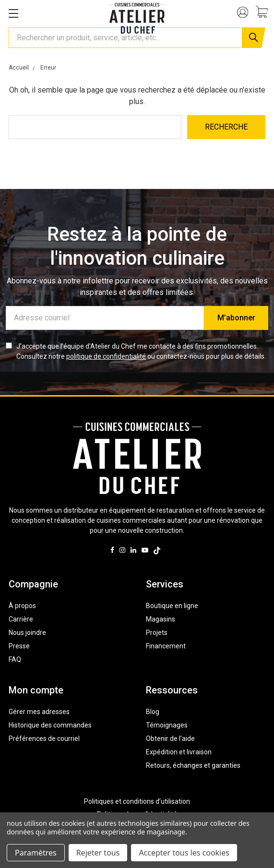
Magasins (161, 619)
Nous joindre (27, 633)
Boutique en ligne (172, 606)
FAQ (15, 659)
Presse (19, 646)
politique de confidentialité (106, 356)
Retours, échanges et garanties (193, 765)
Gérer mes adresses (39, 712)
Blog (153, 712)
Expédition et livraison (179, 752)
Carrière (21, 619)
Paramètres (36, 853)
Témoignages (167, 725)
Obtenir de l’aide (170, 739)
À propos (22, 606)
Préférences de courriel (44, 739)
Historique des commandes (50, 725)
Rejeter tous (98, 853)
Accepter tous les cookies (184, 853)
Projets (157, 633)
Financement (166, 646)
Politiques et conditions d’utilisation (137, 801)
